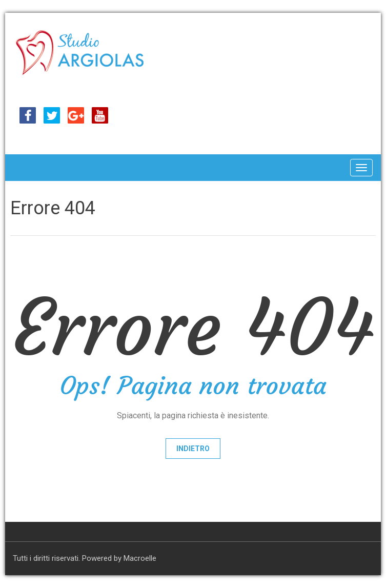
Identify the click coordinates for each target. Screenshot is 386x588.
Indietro (193, 449)
